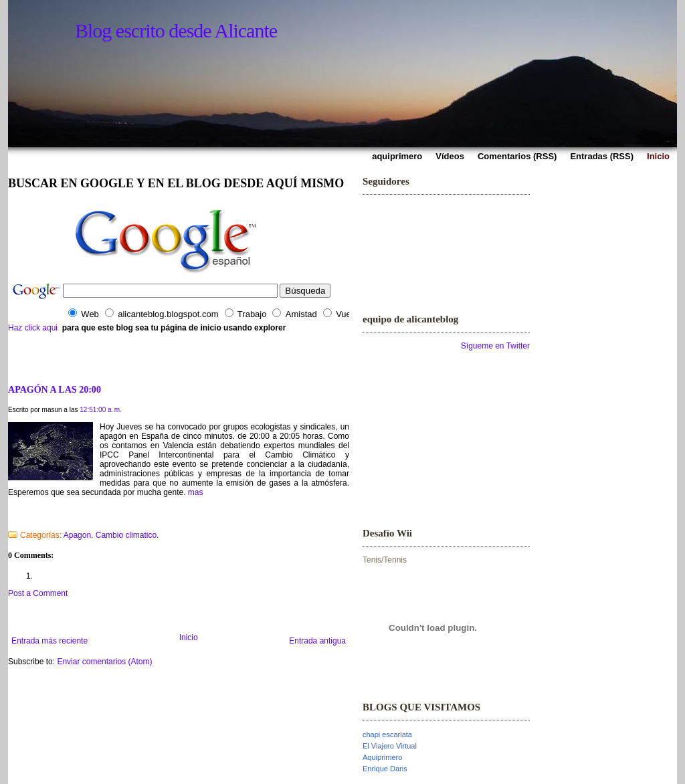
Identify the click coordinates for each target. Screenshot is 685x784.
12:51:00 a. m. (101, 410)
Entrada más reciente (50, 641)
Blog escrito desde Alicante (176, 30)
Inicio (189, 638)
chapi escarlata (387, 734)
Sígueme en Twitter (495, 346)
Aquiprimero (382, 757)
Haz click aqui (33, 328)
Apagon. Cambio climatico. (111, 535)
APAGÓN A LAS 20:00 (55, 389)
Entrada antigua (317, 641)
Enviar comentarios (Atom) (104, 662)
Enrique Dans (385, 769)
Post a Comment (38, 593)
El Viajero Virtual (390, 746)
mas (196, 492)
